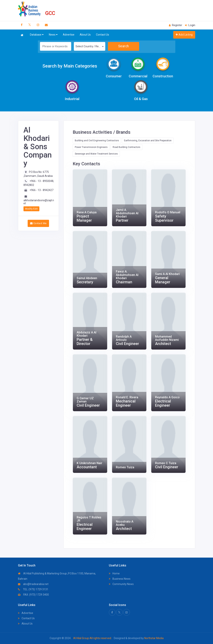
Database (37, 35)
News (53, 35)
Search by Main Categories (70, 66)
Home (114, 573)
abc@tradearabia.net (33, 584)
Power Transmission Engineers (91, 147)
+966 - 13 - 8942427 (41, 190)
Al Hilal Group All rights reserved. (92, 638)
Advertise (69, 35)
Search (124, 46)
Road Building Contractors (126, 147)
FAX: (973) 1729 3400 (33, 595)
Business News (120, 579)
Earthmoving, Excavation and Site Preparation (148, 141)
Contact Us (103, 35)
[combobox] (90, 46)
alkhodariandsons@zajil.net (39, 202)
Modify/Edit (32, 209)
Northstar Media (154, 638)
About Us (85, 35)
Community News (121, 584)
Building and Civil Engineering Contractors (97, 141)
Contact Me (38, 223)
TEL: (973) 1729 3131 (33, 589)
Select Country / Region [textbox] (90, 46)
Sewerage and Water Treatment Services (96, 154)
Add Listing (184, 35)
